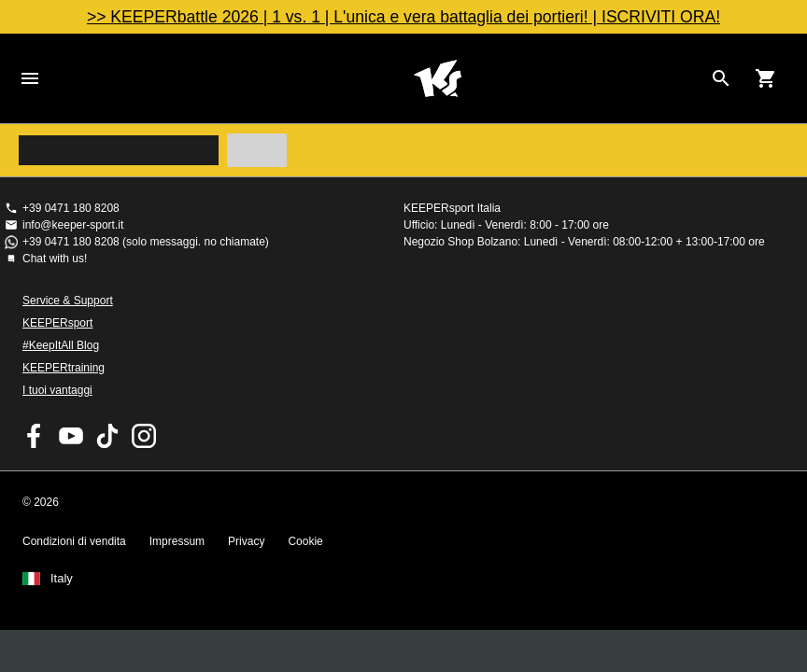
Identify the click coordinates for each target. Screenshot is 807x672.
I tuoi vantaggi (57, 390)
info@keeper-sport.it (73, 225)
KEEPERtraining (64, 368)
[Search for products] (721, 78)
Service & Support (68, 301)
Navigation (30, 78)
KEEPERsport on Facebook (35, 436)
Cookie (305, 541)
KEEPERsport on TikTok (107, 436)
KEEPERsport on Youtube (71, 436)
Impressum (177, 541)
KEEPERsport (57, 323)
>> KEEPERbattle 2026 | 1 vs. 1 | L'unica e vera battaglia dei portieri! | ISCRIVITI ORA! (403, 17)
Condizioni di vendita (74, 541)
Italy (62, 579)
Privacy (246, 541)
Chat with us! (55, 259)
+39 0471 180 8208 (71, 208)
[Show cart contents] (766, 78)
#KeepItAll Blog (61, 345)
